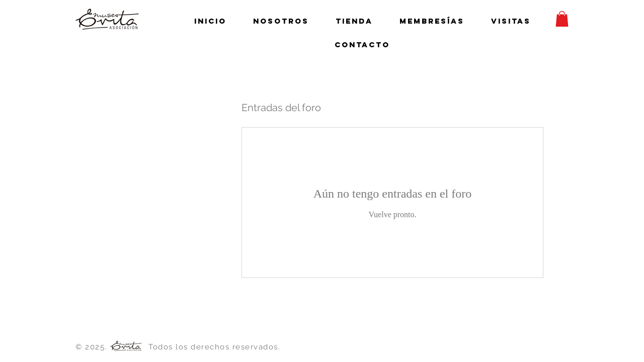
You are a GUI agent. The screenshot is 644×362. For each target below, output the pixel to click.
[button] (562, 19)
